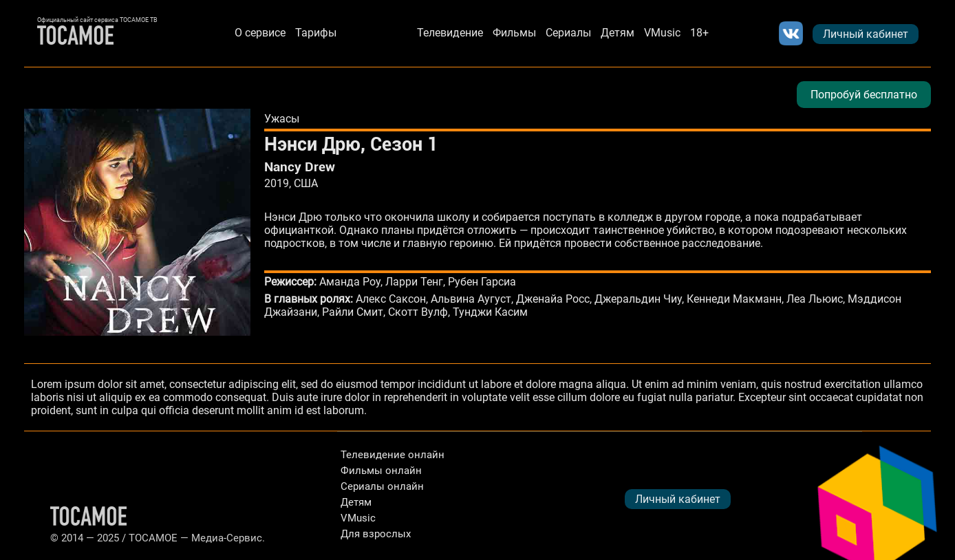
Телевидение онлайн (393, 455)
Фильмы (514, 33)
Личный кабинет (866, 34)
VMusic (662, 33)
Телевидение (450, 33)
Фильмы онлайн (381, 471)
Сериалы (568, 33)
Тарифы (316, 33)
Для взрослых (376, 534)
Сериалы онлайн (382, 486)
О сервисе (260, 33)
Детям (618, 33)
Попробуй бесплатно (864, 95)
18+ (699, 33)
